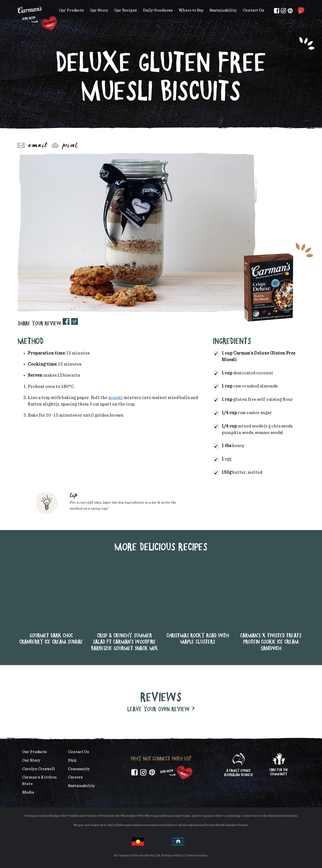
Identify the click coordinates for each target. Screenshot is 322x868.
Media (28, 792)
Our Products (71, 10)
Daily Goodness (158, 10)
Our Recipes (126, 10)
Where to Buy (191, 10)
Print (65, 146)
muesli (115, 398)
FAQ (72, 760)
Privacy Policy (172, 856)
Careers (75, 777)
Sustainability (223, 10)
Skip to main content (18, 4)
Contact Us (253, 10)
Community (79, 769)
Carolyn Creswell (38, 769)
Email (32, 146)
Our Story (99, 10)
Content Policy (196, 856)
